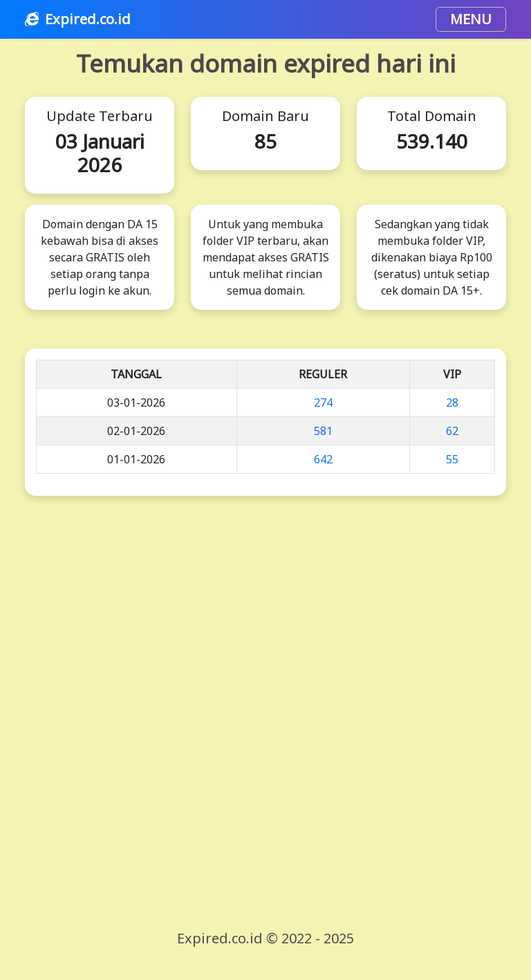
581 (323, 431)
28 (452, 403)
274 (323, 403)
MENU (471, 19)
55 (452, 459)
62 (452, 431)
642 (323, 459)
